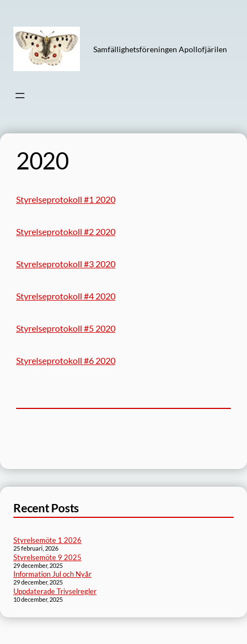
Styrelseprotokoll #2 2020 (66, 231)
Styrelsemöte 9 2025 (47, 557)
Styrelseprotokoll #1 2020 (66, 199)
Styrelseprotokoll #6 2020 (66, 360)
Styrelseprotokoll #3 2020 (66, 264)
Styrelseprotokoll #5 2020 (66, 328)
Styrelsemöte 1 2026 (47, 540)
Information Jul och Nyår (52, 574)
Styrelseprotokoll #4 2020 (66, 296)
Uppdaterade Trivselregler (55, 591)
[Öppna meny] (20, 96)
